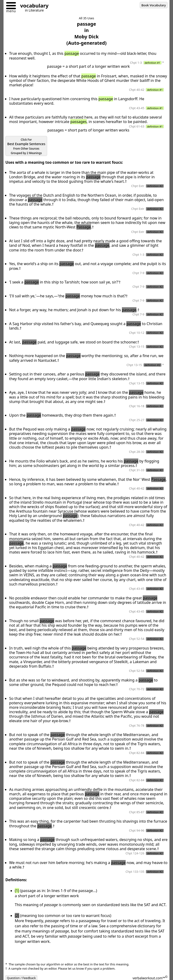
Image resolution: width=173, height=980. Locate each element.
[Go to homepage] (33, 6)
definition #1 (152, 63)
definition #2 (155, 186)
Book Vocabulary (154, 5)
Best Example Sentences (26, 146)
